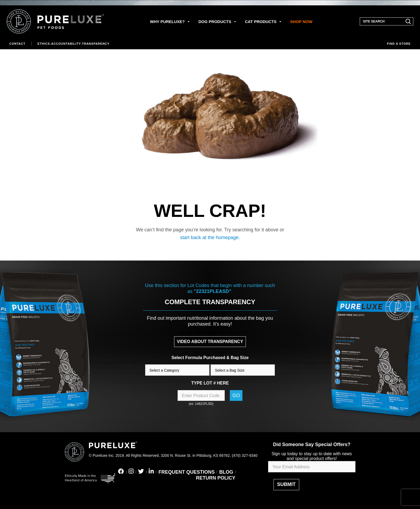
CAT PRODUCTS (263, 22)
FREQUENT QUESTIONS (186, 472)
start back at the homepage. (210, 237)
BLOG (226, 472)
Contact (17, 44)
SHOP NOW (301, 22)
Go (236, 395)
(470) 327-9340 (245, 455)
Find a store (399, 44)
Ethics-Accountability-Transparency (74, 44)
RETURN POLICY (215, 478)
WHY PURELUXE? (170, 22)
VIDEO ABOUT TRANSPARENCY (210, 342)
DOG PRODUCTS (218, 22)
